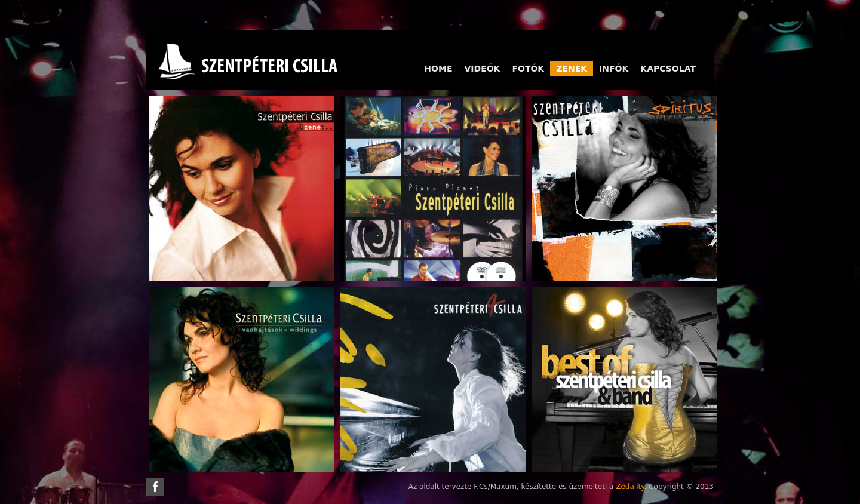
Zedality (630, 487)
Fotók (528, 69)
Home (438, 69)
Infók (614, 69)
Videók (482, 69)
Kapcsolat (668, 69)
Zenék (572, 69)
